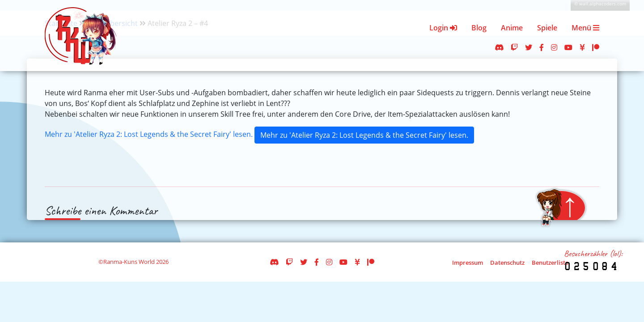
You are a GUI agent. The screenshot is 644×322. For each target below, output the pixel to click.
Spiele (547, 28)
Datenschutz (507, 263)
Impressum (468, 263)
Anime (512, 28)
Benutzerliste (550, 263)
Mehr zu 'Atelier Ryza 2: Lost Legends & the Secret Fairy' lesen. (149, 134)
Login (443, 28)
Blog (479, 28)
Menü (585, 28)
